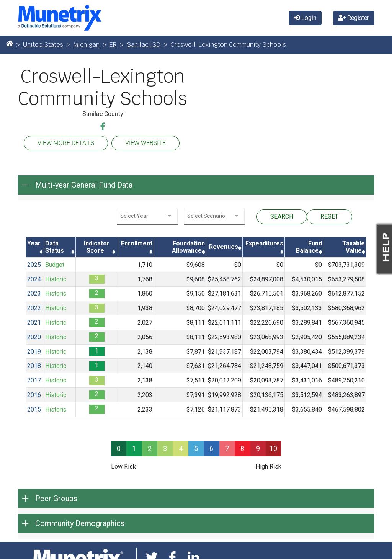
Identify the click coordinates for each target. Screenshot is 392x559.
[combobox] (147, 216)
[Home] (10, 43)
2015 (34, 409)
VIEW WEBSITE (145, 143)
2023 (34, 293)
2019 (34, 352)
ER (113, 45)
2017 (34, 380)
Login (305, 18)
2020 (34, 337)
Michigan (86, 45)
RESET (329, 217)
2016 (34, 395)
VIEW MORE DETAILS (66, 143)
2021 (34, 323)
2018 (34, 366)
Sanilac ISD (144, 45)
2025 (34, 265)
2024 (34, 279)
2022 (34, 308)
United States (43, 45)
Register (354, 18)
